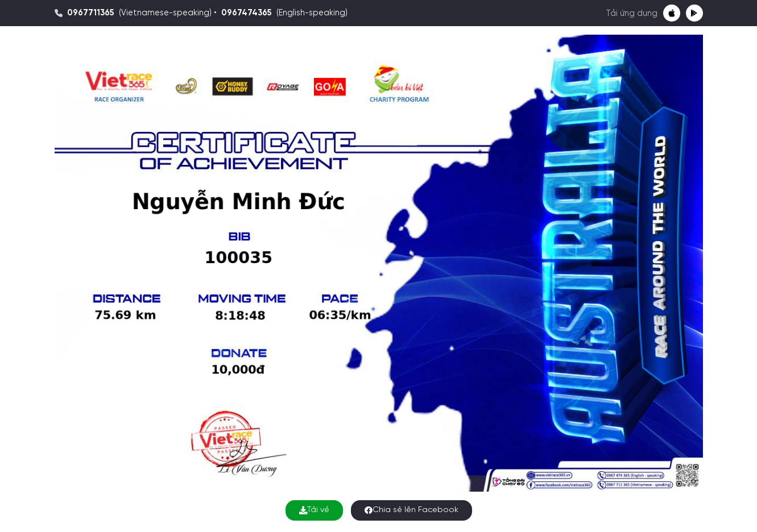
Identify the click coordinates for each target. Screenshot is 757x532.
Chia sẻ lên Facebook (411, 510)
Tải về (314, 510)
